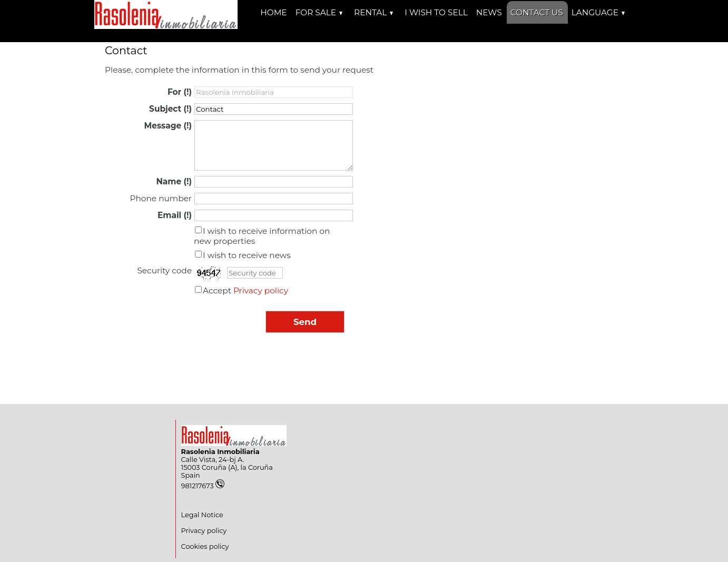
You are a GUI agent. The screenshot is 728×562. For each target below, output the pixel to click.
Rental (373, 12)
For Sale (319, 12)
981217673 (203, 486)
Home (273, 12)
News (489, 12)
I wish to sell (436, 12)
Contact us (537, 12)
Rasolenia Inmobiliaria (220, 452)
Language (598, 12)
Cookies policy (205, 546)
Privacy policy (261, 290)
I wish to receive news (247, 255)
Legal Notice (202, 515)
